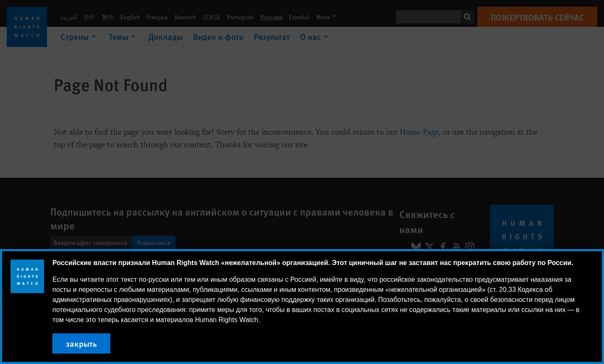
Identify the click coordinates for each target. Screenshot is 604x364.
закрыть (81, 343)
